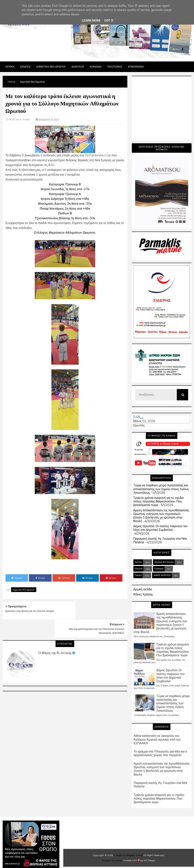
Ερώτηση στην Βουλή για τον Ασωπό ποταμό (30, 611)
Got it (109, 21)
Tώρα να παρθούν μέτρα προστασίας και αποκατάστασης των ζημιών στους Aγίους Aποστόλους (161, 489)
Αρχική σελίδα (143, 589)
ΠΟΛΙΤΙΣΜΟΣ (115, 67)
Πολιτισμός (159, 569)
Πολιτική (138, 575)
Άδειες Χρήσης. (143, 594)
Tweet (17, 578)
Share (40, 578)
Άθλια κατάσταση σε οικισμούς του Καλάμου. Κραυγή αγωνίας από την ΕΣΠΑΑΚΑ (157, 739)
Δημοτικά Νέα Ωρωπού (24, 590)
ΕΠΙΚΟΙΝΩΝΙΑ (136, 67)
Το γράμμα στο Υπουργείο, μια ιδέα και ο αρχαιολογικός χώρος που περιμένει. (160, 753)
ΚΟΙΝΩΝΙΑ (96, 67)
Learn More (91, 21)
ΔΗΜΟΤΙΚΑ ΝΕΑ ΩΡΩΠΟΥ (51, 67)
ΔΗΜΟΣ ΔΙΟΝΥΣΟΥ (162, 575)
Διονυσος (78, 67)
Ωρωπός (139, 425)
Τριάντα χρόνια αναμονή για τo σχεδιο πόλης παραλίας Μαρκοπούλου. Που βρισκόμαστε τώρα (159, 501)
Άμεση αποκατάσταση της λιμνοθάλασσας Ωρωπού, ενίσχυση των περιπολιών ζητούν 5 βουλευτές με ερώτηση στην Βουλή (161, 516)
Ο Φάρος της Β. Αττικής (55, 635)
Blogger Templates (112, 860)
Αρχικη (10, 67)
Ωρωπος (25, 67)
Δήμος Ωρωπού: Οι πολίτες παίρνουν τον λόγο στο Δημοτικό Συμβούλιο (161, 528)
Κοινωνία (139, 569)
